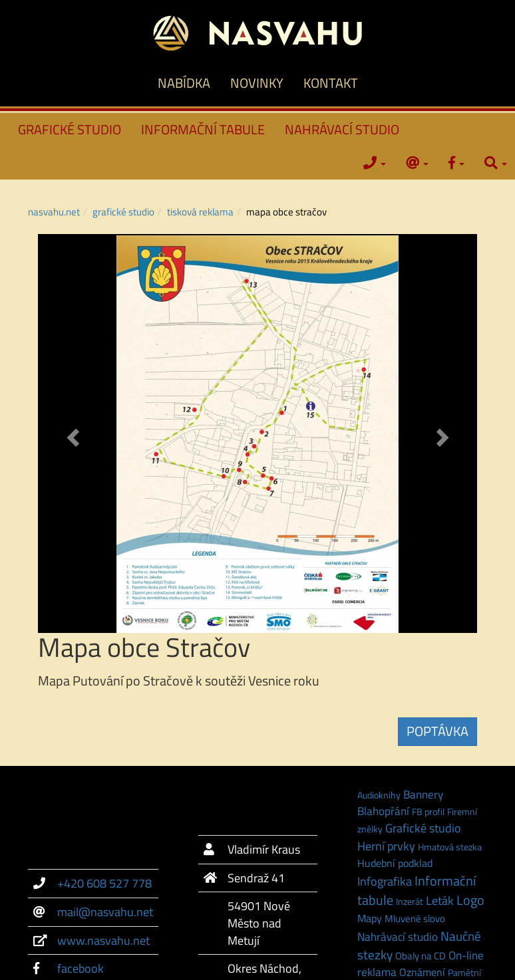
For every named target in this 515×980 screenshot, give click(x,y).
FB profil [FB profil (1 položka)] (428, 811)
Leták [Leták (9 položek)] (440, 901)
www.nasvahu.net (103, 940)
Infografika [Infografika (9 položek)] (385, 881)
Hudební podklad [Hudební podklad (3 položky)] (395, 863)
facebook (81, 968)
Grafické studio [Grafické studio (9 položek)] (423, 828)
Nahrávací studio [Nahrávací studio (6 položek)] (398, 937)
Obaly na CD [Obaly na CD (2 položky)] (421, 956)
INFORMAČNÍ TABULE (203, 129)
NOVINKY (257, 83)
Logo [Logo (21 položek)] (470, 900)
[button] (71, 433)
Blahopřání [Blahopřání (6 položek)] (383, 811)
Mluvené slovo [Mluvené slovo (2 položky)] (415, 919)
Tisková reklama (200, 212)
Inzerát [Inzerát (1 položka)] (410, 901)
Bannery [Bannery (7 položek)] (423, 794)
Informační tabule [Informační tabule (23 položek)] (417, 890)
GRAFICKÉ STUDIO (70, 129)
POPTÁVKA (437, 731)
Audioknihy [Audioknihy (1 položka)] (379, 795)
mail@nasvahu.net (105, 912)
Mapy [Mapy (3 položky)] (370, 918)
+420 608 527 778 (104, 883)
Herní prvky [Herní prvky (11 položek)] (386, 846)
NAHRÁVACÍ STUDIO (342, 129)
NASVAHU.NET (54, 212)
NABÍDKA (184, 83)
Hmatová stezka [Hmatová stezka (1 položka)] (450, 847)
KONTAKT (331, 83)
